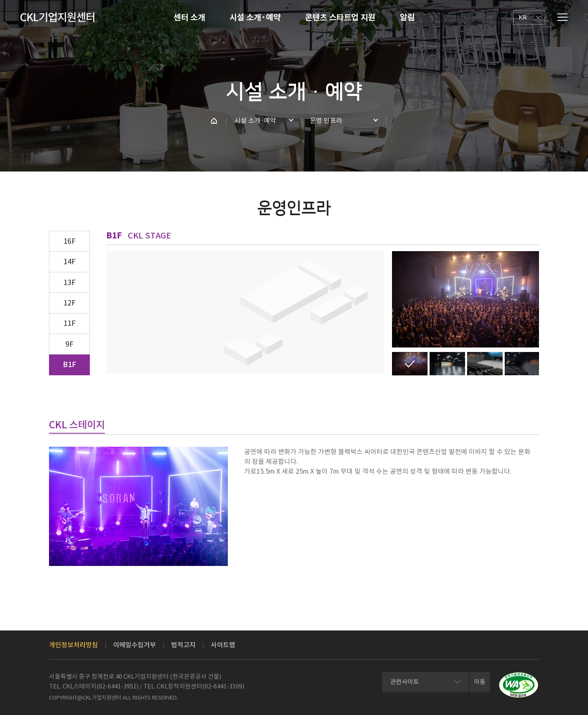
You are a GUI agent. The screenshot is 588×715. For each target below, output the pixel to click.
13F (69, 282)
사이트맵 (223, 645)
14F (69, 262)
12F (69, 303)
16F (69, 241)
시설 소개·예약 (255, 18)
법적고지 (183, 645)
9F (69, 344)
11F (69, 323)
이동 (480, 682)
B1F (70, 364)
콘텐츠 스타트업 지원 (340, 18)
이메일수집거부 (135, 645)
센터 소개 (189, 18)
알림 (407, 18)
